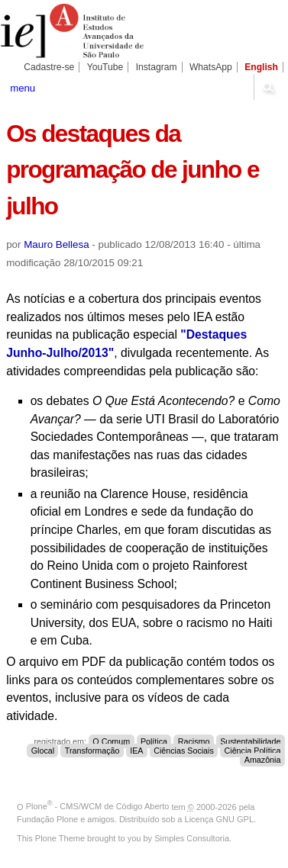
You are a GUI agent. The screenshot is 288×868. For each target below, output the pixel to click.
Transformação (92, 751)
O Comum (111, 741)
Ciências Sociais (184, 751)
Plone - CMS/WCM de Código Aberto (98, 806)
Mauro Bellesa (56, 244)
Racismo (194, 741)
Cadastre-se (49, 67)
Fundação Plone (47, 819)
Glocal (43, 751)
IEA (136, 751)
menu (23, 88)
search (268, 87)
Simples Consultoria (192, 838)
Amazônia (263, 760)
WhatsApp (211, 67)
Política (154, 741)
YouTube (105, 67)
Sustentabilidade (250, 741)
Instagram (157, 67)
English (261, 67)
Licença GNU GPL (219, 819)
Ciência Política (253, 751)
